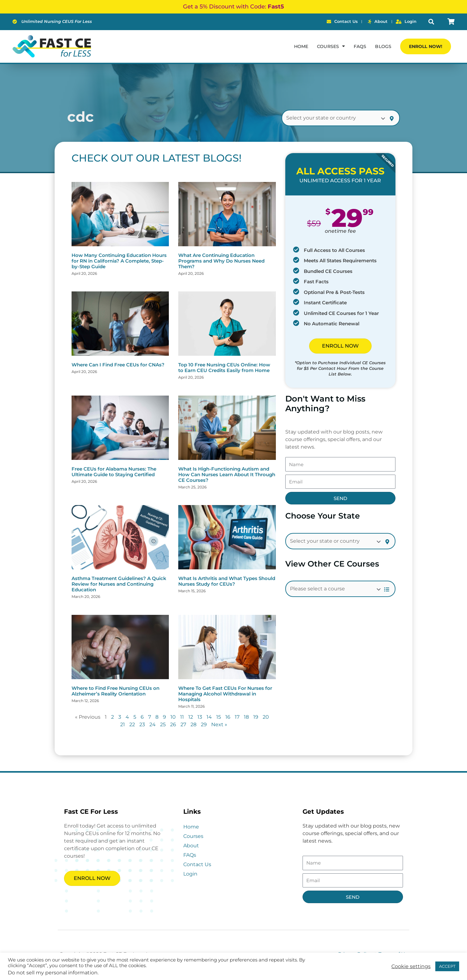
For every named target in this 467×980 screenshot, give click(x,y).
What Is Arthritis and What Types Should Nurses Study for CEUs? (227, 581)
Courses (193, 836)
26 (173, 724)
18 (246, 717)
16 (228, 717)
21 (123, 724)
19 (256, 717)
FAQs (360, 46)
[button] (431, 22)
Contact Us (197, 864)
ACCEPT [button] (447, 966)
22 (132, 724)
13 (200, 717)
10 (173, 717)
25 (163, 724)
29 (204, 724)
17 (237, 717)
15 (219, 717)
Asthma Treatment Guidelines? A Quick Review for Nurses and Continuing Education (119, 584)
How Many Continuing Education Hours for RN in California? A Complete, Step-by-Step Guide (119, 261)
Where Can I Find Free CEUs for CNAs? (118, 365)
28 (193, 724)
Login (190, 874)
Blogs (383, 46)
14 (209, 717)
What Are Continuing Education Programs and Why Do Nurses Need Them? (221, 261)
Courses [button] (331, 46)
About (191, 846)
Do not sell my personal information (53, 973)
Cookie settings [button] (411, 967)
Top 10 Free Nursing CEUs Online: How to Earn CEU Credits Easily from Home (224, 367)
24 (153, 724)
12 (191, 717)
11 (182, 717)
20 (266, 717)
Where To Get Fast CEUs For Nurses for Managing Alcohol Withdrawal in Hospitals (225, 694)
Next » (219, 724)
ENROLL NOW (340, 346)
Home (301, 46)
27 (183, 724)
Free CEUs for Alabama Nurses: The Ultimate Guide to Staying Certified (114, 472)
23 (142, 724)
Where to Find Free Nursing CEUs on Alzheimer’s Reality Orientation (115, 691)
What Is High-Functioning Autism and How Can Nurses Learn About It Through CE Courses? (227, 474)
